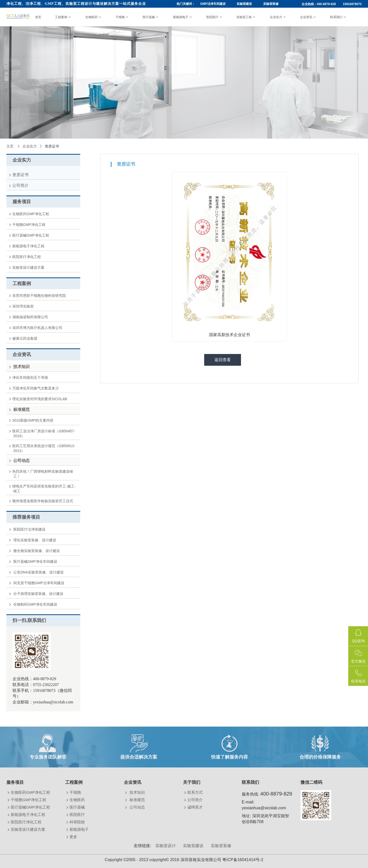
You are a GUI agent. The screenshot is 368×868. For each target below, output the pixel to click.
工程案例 (61, 17)
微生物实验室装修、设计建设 (37, 551)
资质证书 (21, 175)
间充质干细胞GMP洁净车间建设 (39, 583)
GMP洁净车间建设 (213, 4)
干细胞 (120, 17)
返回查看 (223, 360)
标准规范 (137, 800)
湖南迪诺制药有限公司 (31, 317)
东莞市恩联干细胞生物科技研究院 (40, 296)
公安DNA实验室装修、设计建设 (38, 572)
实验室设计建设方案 (29, 267)
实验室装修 (271, 4)
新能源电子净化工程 (29, 246)
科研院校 (78, 822)
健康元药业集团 (25, 338)
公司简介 (21, 185)
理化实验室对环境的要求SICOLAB (40, 399)
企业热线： (332, 4)
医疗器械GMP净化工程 (31, 235)
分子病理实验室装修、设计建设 (38, 594)
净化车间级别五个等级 (31, 377)
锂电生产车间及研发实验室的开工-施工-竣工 (44, 489)
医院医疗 (212, 17)
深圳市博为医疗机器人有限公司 (38, 328)
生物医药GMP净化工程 (31, 214)
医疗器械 (149, 17)
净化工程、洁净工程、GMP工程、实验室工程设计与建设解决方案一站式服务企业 (76, 4)
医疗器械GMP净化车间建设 (35, 561)
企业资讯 (306, 17)
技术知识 (137, 792)
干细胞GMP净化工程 (29, 225)
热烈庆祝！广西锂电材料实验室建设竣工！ (43, 474)
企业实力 (276, 17)
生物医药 (91, 17)
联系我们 (336, 17)
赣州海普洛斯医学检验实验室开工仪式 (43, 501)
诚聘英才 (195, 807)
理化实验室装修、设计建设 (35, 540)
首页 (38, 17)
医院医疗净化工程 (27, 257)
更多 (74, 837)
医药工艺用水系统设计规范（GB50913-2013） (44, 448)
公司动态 (137, 807)
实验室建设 (244, 4)
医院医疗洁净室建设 (29, 529)
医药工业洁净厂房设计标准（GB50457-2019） (44, 433)
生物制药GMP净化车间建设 (35, 604)
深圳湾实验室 (24, 306)
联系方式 (195, 792)
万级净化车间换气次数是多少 (36, 388)
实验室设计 (166, 846)
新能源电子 (181, 17)
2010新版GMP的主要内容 (33, 420)
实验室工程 (244, 17)
